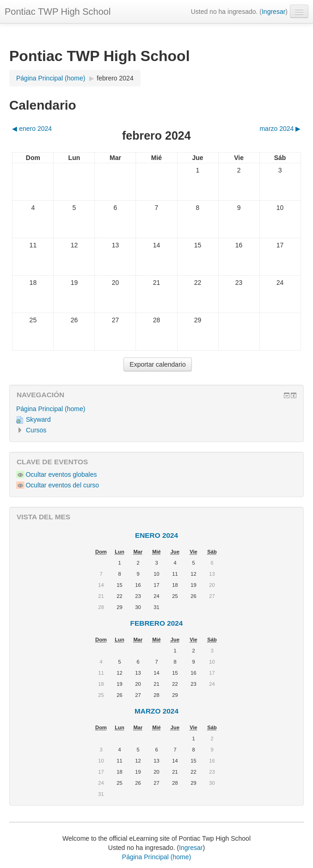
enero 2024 (156, 535)
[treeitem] (156, 409)
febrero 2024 (115, 78)
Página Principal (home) (51, 409)
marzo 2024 (156, 711)
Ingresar (273, 12)
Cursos (36, 430)
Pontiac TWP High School (58, 12)
